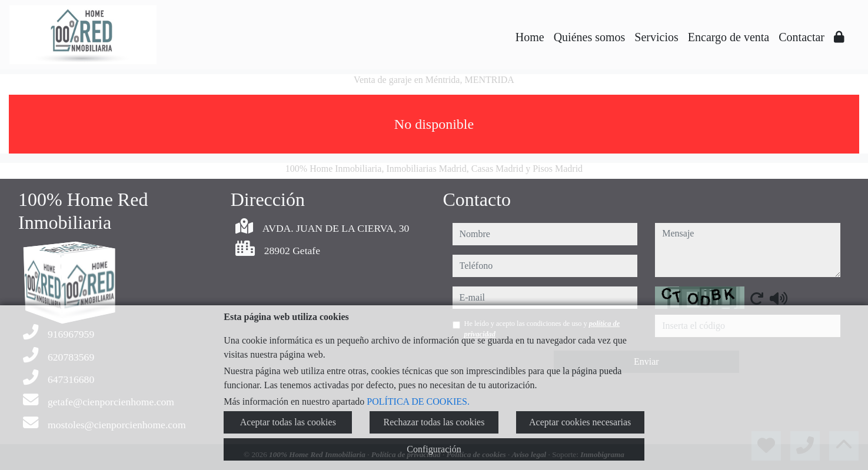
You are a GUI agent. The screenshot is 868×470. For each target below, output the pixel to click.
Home (530, 37)
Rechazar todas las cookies (434, 422)
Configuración (434, 449)
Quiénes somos (590, 37)
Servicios (656, 37)
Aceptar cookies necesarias (580, 422)
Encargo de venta (729, 37)
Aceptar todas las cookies (288, 422)
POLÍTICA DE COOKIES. (418, 401)
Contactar (802, 37)
